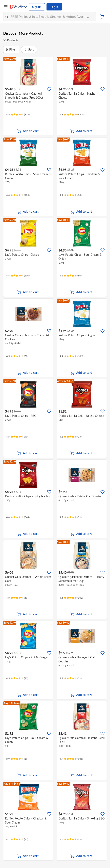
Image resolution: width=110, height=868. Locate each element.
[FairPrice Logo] (18, 7)
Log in (54, 7)
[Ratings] (18, 115)
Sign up (37, 7)
